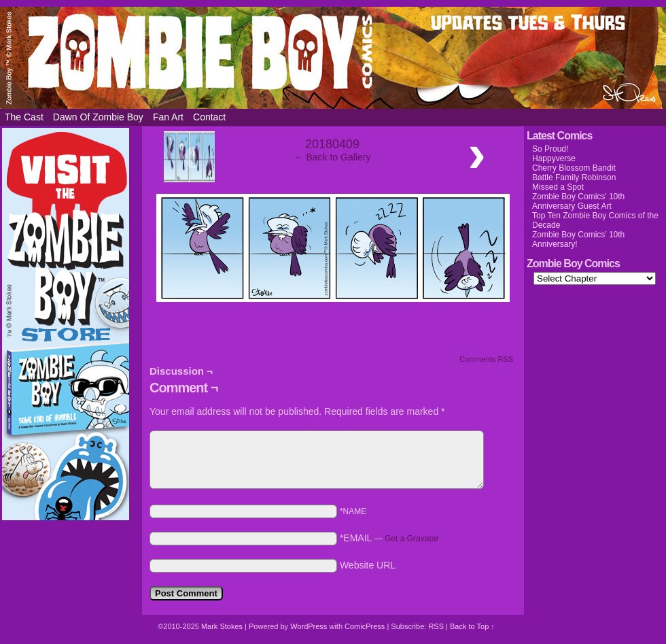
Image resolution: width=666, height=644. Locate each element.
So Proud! (550, 149)
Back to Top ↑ (472, 626)
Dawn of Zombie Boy (98, 117)
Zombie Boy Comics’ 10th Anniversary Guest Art (578, 201)
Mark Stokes (223, 626)
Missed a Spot (558, 187)
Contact (209, 117)
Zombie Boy (333, 58)
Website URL (368, 565)
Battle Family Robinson (574, 177)
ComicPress (365, 626)
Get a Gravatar (411, 539)
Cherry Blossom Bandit (574, 168)
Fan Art (168, 117)
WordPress (309, 626)
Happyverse (554, 158)
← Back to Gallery (333, 157)
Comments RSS (486, 359)
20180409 (332, 144)
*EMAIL (389, 538)
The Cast (24, 117)
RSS (436, 626)
